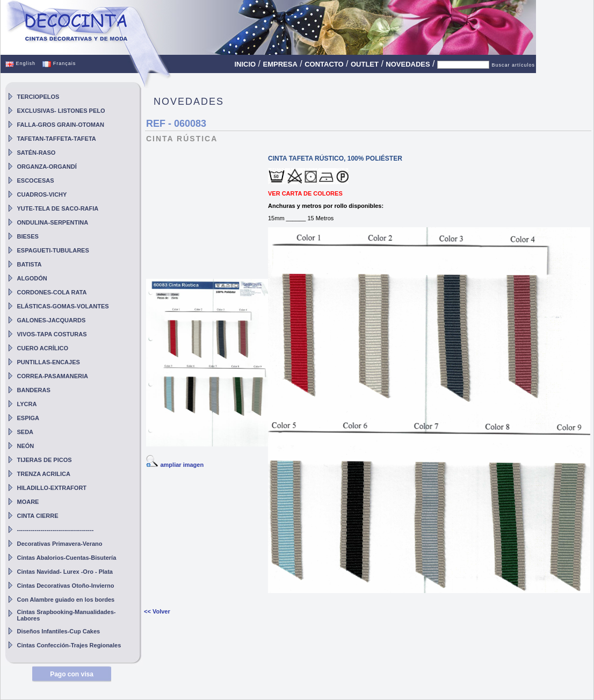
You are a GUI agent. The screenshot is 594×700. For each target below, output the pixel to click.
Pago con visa (72, 674)
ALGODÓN (32, 278)
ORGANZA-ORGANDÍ (47, 167)
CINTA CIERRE (38, 516)
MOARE (28, 502)
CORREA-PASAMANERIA (53, 376)
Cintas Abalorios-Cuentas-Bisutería (67, 558)
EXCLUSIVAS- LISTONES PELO (61, 111)
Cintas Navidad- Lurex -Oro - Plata (65, 572)
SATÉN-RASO (37, 153)
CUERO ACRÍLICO (43, 348)
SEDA (26, 432)
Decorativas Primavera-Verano (60, 544)
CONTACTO (324, 64)
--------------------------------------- (56, 530)
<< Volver (157, 611)
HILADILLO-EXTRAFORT (52, 488)
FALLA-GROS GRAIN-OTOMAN (61, 125)
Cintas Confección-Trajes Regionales (69, 645)
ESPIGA (28, 418)
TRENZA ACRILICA (44, 474)
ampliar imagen (182, 465)
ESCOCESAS (36, 181)
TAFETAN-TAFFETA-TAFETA (57, 139)
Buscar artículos (513, 65)
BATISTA (30, 264)
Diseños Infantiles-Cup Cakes (59, 631)
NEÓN (26, 446)
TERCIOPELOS (38, 97)
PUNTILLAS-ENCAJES (49, 362)
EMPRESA (280, 64)
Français (59, 63)
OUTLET (365, 64)
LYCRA (27, 404)
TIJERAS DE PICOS (45, 460)
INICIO (245, 64)
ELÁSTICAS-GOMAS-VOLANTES (63, 306)
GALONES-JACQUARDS (52, 320)
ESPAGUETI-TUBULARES (53, 250)
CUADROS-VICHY (42, 194)
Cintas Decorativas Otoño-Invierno (66, 586)
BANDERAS (34, 390)
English (20, 63)
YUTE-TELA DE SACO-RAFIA (58, 208)
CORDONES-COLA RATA (52, 292)
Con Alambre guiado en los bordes (66, 600)
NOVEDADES (408, 64)
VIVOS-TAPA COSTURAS (52, 334)
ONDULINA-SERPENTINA (53, 222)
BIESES (28, 236)
